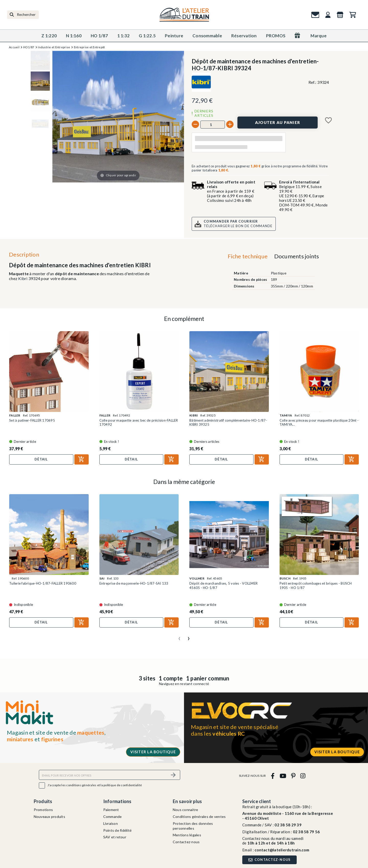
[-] (195, 124)
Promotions (43, 810)
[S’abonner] (173, 775)
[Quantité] (213, 124)
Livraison (111, 823)
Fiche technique (248, 256)
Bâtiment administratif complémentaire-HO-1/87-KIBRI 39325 (228, 422)
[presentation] (179, 636)
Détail (41, 459)
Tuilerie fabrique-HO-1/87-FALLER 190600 (43, 583)
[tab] (248, 257)
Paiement (111, 810)
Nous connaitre (186, 810)
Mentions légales (187, 835)
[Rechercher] (23, 15)
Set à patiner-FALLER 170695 (32, 420)
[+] (230, 124)
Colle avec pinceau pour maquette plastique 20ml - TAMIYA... (319, 422)
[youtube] (283, 776)
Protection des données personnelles (193, 826)
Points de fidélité (118, 830)
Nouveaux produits (49, 817)
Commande (113, 817)
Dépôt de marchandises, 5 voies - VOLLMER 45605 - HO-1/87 (223, 585)
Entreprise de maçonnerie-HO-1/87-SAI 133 (134, 583)
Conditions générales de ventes (199, 817)
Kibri (23, 278)
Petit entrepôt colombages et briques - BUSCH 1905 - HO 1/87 (316, 585)
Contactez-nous (186, 842)
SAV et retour (115, 837)
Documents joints (297, 256)
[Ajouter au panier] (278, 123)
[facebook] (273, 776)
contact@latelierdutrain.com (282, 850)
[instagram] (303, 776)
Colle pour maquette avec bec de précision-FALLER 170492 (139, 422)
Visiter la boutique (153, 752)
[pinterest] (293, 776)
